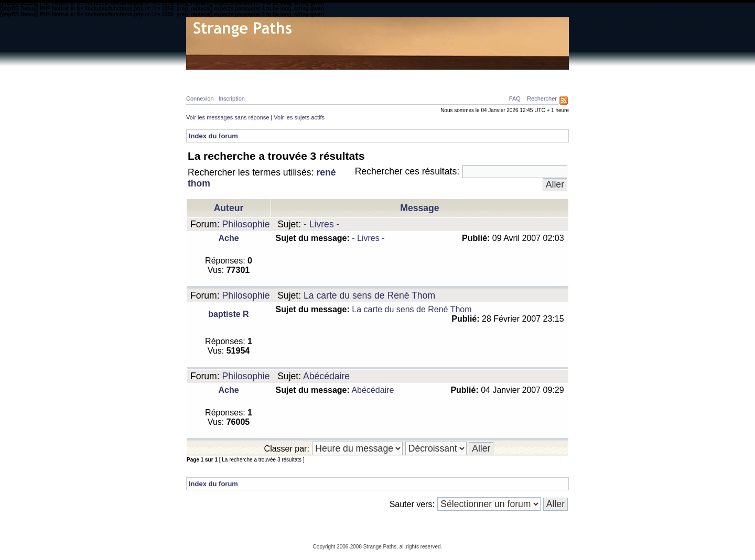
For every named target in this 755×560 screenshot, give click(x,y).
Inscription (232, 98)
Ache (228, 238)
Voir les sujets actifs (299, 117)
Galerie (371, 77)
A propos (476, 77)
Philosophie (325, 77)
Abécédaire (326, 376)
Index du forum (213, 136)
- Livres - (321, 224)
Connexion (200, 98)
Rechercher (542, 98)
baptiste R (228, 314)
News (405, 77)
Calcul (281, 77)
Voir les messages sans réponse (228, 117)
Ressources (524, 77)
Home (205, 77)
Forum (437, 77)
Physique (241, 77)
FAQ (515, 98)
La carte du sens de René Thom (369, 295)
